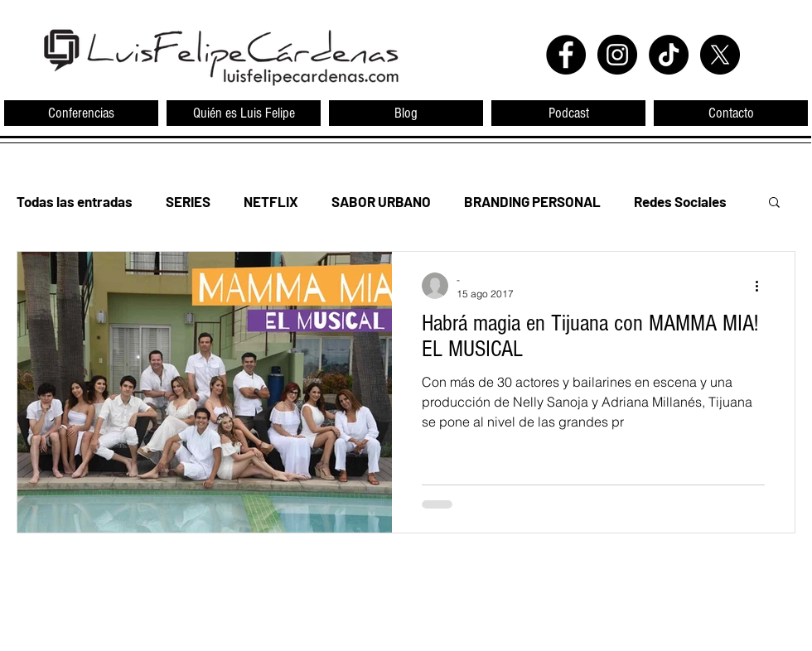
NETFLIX (271, 201)
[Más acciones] (762, 286)
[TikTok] (669, 55)
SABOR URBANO (381, 201)
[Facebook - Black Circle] (566, 55)
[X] (720, 55)
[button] (774, 203)
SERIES (188, 201)
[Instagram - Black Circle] (617, 55)
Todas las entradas (75, 201)
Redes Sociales (680, 201)
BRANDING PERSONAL (532, 201)
